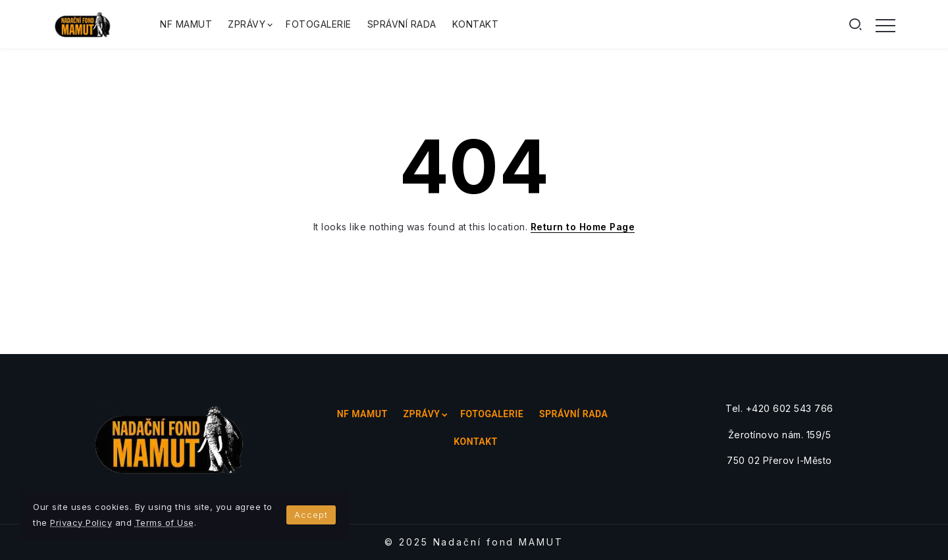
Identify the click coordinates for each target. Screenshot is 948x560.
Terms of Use (165, 522)
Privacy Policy (81, 522)
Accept (311, 515)
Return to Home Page (583, 227)
